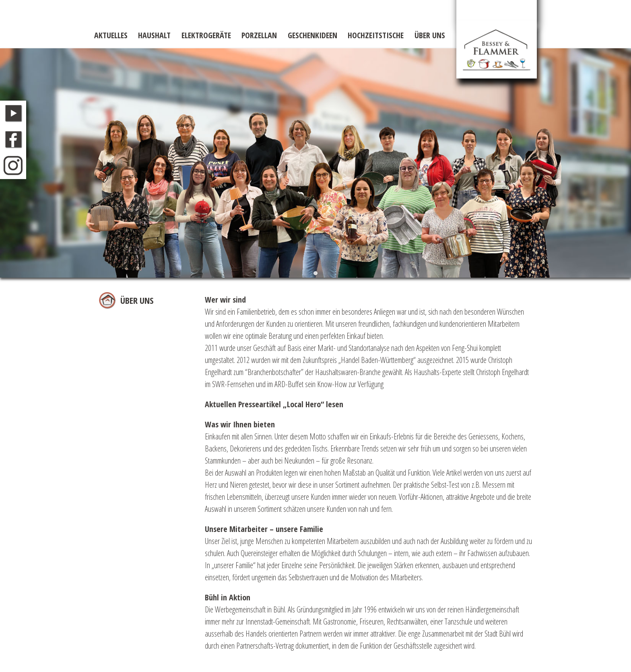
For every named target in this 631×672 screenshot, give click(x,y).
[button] (316, 273)
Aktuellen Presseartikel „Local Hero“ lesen (274, 404)
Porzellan (259, 35)
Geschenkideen (312, 35)
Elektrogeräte (206, 35)
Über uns (430, 35)
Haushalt (154, 35)
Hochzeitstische (376, 35)
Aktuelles (111, 35)
